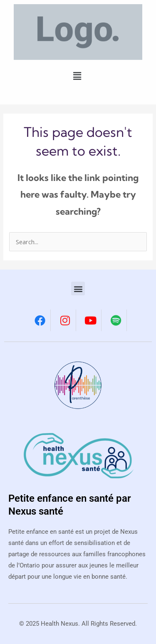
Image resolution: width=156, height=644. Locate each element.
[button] (77, 76)
